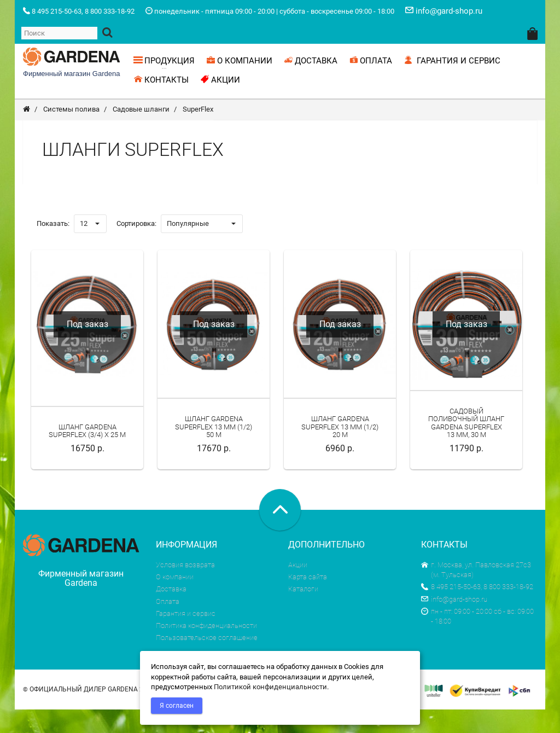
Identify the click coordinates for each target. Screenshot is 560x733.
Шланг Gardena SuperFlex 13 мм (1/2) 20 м (340, 450)
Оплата (168, 625)
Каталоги (303, 612)
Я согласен (177, 706)
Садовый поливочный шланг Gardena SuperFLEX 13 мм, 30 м (466, 446)
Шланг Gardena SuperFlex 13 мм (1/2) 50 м (214, 450)
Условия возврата (185, 588)
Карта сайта (308, 600)
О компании (175, 600)
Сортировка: (136, 247)
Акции (298, 588)
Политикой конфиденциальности (270, 687)
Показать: (53, 247)
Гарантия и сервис (186, 637)
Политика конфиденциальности (206, 649)
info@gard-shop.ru (454, 623)
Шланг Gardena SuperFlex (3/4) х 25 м (87, 454)
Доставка (171, 612)
